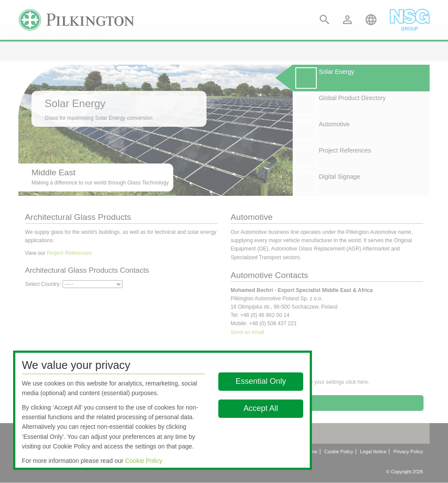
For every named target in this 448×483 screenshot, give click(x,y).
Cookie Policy (144, 461)
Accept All (261, 408)
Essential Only (261, 381)
